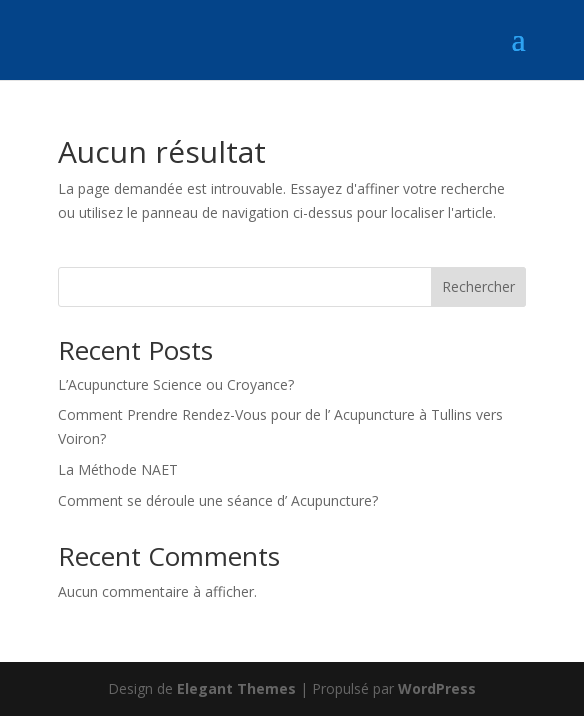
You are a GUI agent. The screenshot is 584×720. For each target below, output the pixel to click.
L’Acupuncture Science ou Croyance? (176, 384)
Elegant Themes (236, 688)
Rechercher (478, 286)
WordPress (437, 688)
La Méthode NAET (118, 469)
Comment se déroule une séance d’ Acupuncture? (218, 500)
